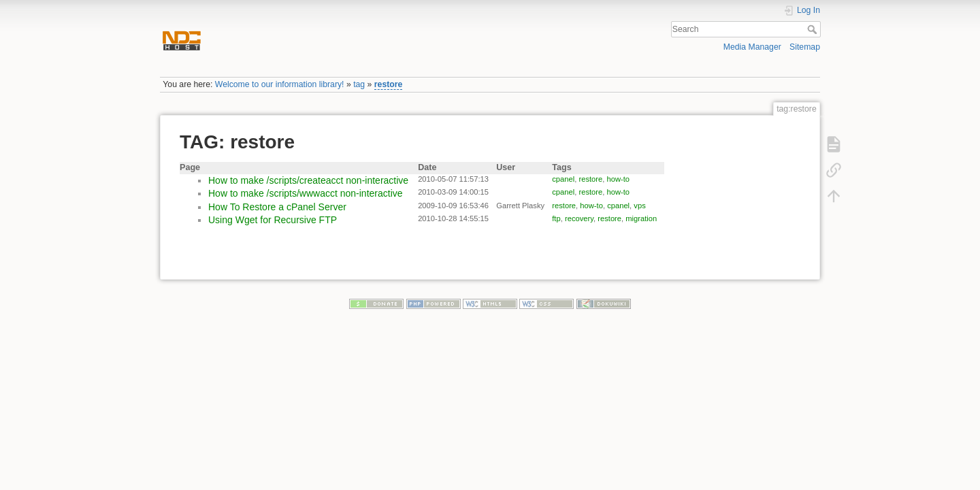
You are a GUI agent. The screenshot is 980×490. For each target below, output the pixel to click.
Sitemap (805, 47)
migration (641, 218)
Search (814, 29)
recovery (579, 218)
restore (389, 84)
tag (359, 84)
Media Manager (752, 47)
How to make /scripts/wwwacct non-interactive (306, 193)
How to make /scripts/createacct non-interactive (308, 180)
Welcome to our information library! (280, 84)
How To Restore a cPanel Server (277, 207)
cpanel (563, 179)
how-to (619, 179)
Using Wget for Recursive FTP (273, 220)
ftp (556, 218)
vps (639, 206)
